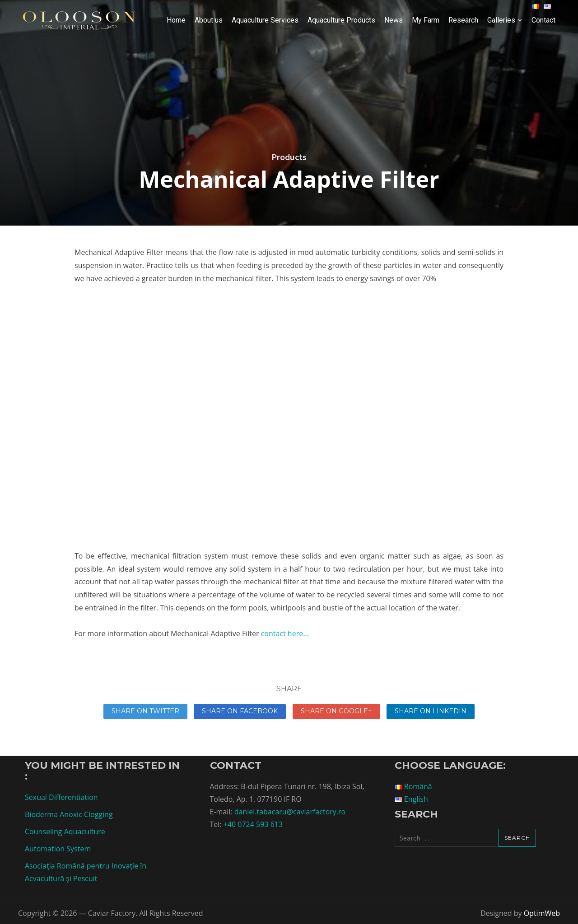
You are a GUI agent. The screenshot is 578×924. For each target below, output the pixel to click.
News (394, 20)
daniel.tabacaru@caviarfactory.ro (290, 812)
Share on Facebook (240, 711)
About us (209, 20)
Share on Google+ (336, 711)
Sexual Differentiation (61, 797)
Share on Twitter (145, 711)
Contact (543, 20)
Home (176, 20)
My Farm (426, 20)
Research (463, 20)
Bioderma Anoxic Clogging (69, 814)
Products (289, 157)
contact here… (284, 633)
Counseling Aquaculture (65, 832)
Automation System (58, 849)
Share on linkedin (431, 711)
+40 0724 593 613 (253, 824)
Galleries (501, 20)
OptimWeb (542, 913)
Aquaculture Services (265, 20)
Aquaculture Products (341, 20)
